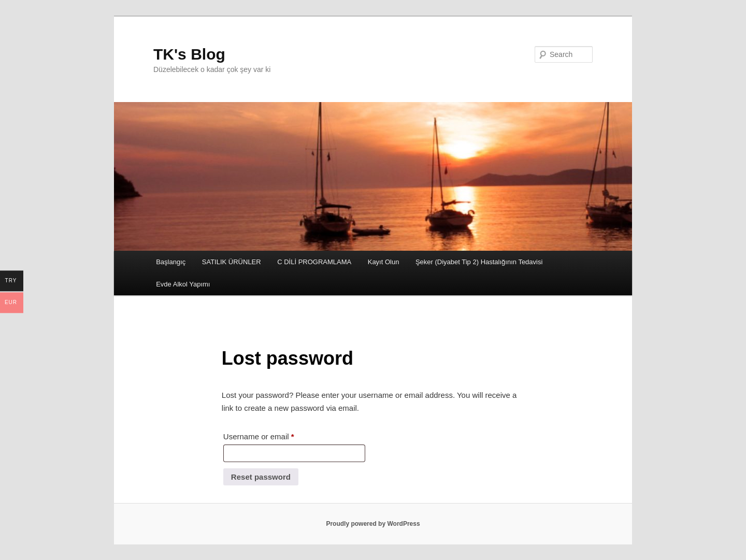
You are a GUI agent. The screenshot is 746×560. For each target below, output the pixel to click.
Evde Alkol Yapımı (183, 284)
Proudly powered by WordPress (373, 524)
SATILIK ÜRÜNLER (232, 262)
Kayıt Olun (384, 262)
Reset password (261, 477)
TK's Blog (189, 54)
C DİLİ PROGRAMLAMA (314, 262)
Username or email (274, 435)
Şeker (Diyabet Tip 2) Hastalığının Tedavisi (479, 262)
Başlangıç (171, 262)
